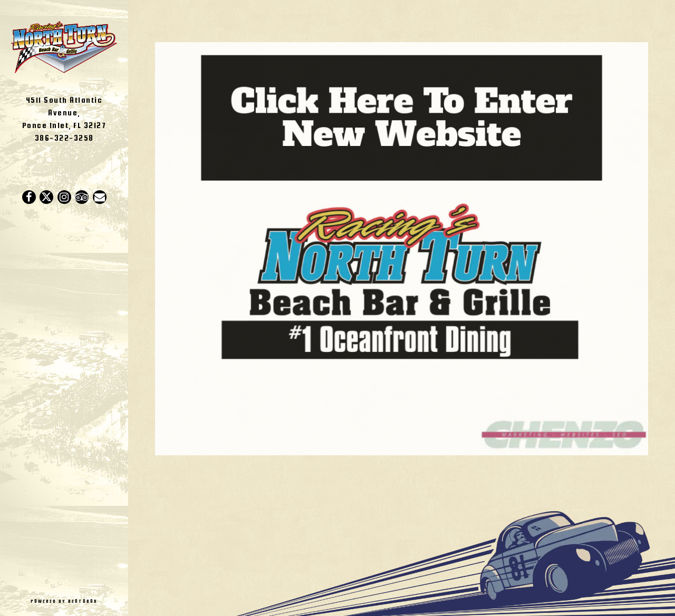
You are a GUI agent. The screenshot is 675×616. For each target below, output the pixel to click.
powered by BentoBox (79, 600)
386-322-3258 (64, 138)
